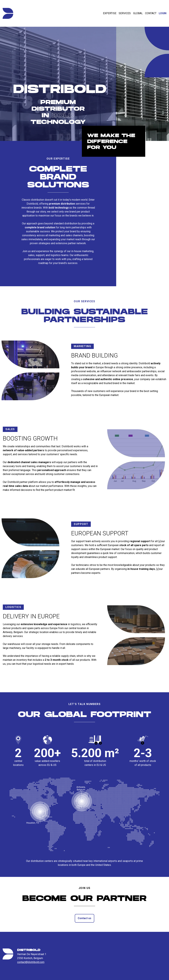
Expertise (110, 13)
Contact (151, 13)
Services (125, 13)
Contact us (84, 920)
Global (138, 13)
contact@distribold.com (31, 962)
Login (163, 13)
